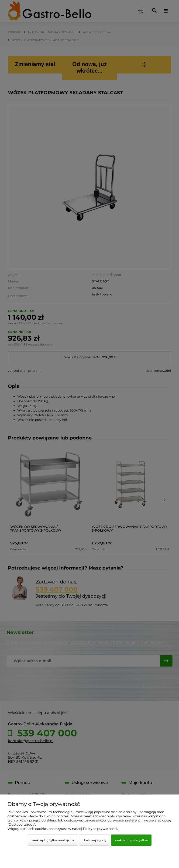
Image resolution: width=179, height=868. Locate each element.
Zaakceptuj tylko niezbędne (53, 840)
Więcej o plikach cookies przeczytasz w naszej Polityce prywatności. (63, 829)
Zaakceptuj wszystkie (131, 840)
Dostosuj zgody (95, 840)
